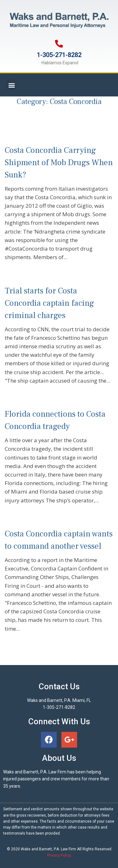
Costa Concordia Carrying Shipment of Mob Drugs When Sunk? (59, 163)
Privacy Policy (59, 855)
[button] (11, 85)
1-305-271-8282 (59, 55)
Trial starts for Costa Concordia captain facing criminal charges (49, 303)
